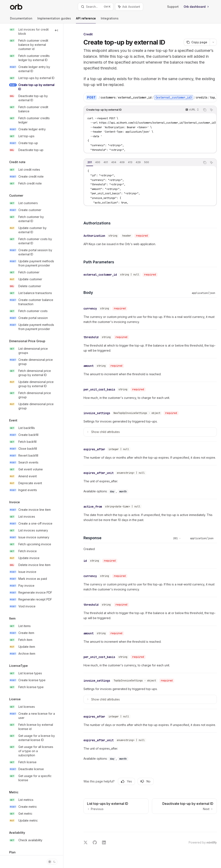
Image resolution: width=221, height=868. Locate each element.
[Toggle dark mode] (52, 862)
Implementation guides (54, 20)
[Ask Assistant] (211, 110)
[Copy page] (197, 42)
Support (173, 7)
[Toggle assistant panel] (129, 7)
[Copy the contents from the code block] (205, 110)
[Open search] (95, 7)
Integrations (110, 20)
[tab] (90, 162)
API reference (86, 20)
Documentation (21, 20)
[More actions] (213, 42)
